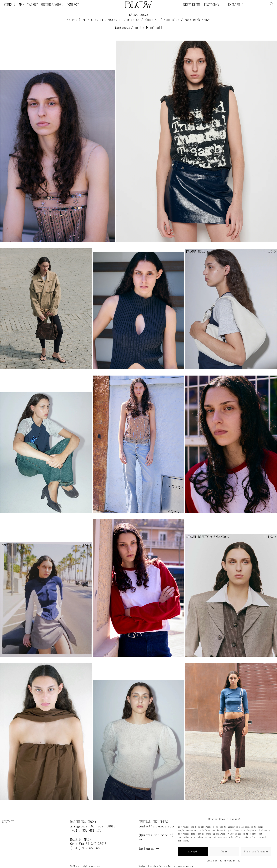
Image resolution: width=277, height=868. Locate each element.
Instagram (212, 5)
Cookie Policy (214, 861)
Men (22, 5)
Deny (224, 852)
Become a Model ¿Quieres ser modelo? (40, 5)
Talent (33, 5)
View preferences (256, 852)
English (233, 5)
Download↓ (155, 28)
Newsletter (192, 5)
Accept (193, 852)
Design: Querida (147, 866)
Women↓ (10, 5)
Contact (73, 5)
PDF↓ (138, 28)
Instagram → (149, 848)
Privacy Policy (232, 861)
